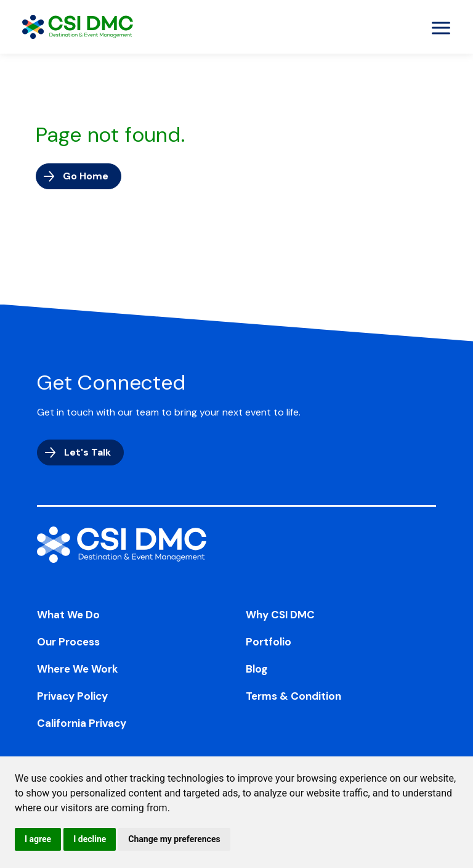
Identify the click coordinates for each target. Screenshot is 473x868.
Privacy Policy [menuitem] (72, 696)
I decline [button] (90, 839)
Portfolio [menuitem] (269, 642)
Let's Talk (87, 452)
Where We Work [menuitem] (78, 669)
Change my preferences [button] (174, 839)
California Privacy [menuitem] (82, 723)
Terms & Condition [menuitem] (293, 696)
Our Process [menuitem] (68, 642)
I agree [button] (38, 839)
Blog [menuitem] (257, 669)
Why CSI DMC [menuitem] (280, 615)
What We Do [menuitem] (68, 615)
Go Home (86, 176)
